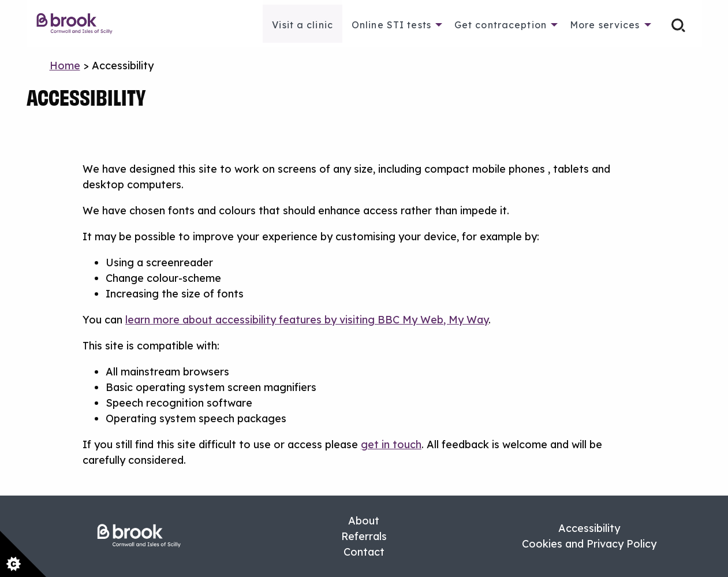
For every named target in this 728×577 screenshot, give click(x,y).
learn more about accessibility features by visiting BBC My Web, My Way (307, 320)
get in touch (391, 444)
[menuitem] (81, 24)
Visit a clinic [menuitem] (303, 25)
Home (65, 66)
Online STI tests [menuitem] (391, 25)
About (364, 521)
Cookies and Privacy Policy (589, 544)
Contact (364, 552)
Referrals (364, 536)
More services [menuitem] (605, 25)
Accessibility (589, 528)
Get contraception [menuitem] (501, 25)
